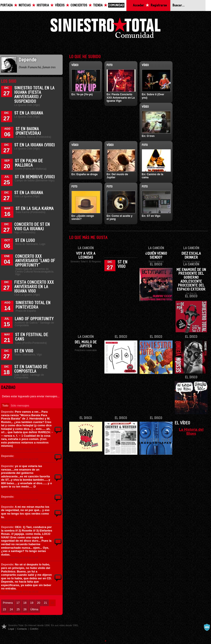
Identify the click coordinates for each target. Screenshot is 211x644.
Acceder (138, 5)
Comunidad (116, 5)
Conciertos (79, 5)
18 (25, 603)
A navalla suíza (207, 627)
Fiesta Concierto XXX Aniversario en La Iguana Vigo (34, 287)
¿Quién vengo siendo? (156, 256)
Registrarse (159, 5)
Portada (7, 5)
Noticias (25, 5)
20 (39, 603)
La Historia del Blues (191, 431)
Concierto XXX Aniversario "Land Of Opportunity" (35, 261)
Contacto (22, 629)
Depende (7, 412)
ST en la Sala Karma (35, 209)
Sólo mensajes (20, 406)
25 (18, 609)
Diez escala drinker (191, 256)
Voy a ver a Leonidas (86, 256)
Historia (43, 5)
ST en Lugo (25, 241)
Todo (5, 406)
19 (32, 603)
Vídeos (60, 5)
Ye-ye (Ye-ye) (84, 94)
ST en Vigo (24, 351)
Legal (11, 629)
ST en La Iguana (29, 113)
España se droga (87, 174)
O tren (151, 136)
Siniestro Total (105, 29)
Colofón (34, 629)
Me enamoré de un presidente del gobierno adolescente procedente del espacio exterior (191, 280)
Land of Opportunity (34, 319)
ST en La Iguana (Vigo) (35, 145)
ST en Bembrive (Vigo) (35, 177)
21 (45, 603)
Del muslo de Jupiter (86, 344)
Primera (8, 603)
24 (11, 609)
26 (25, 609)
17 (18, 603)
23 (4, 609)
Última (34, 609)
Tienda (98, 5)
